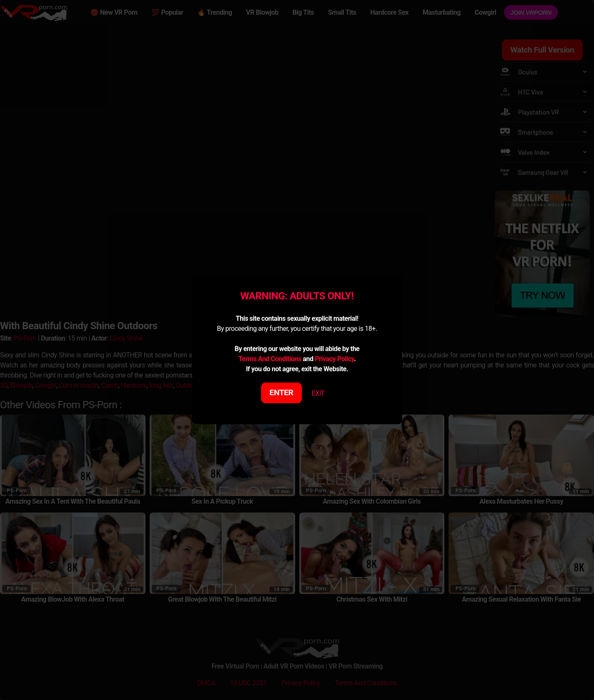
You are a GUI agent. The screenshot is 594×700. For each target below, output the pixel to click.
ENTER (281, 392)
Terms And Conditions (270, 359)
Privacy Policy (334, 359)
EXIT (318, 393)
